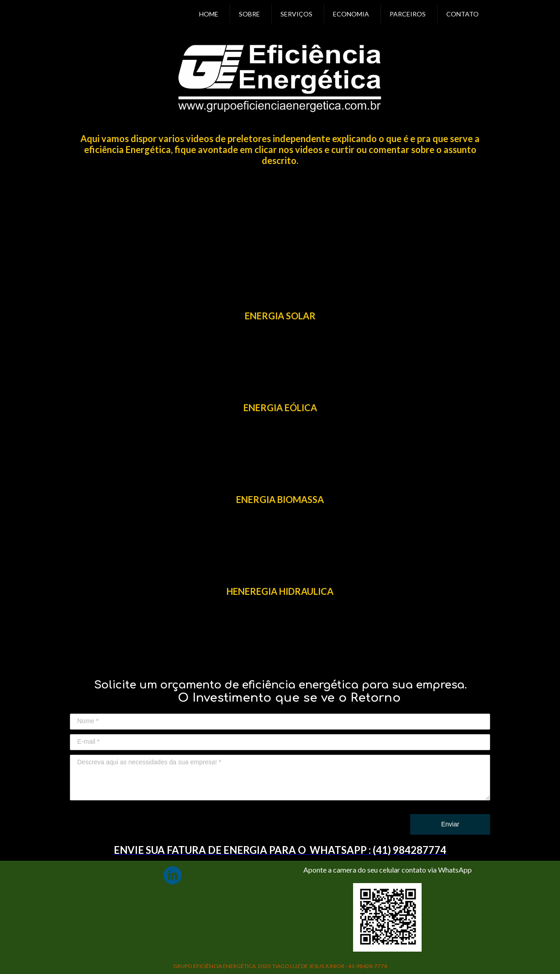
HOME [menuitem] (209, 14)
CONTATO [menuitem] (462, 14)
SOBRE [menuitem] (249, 14)
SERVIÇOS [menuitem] (296, 14)
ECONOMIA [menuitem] (351, 14)
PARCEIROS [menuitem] (408, 14)
